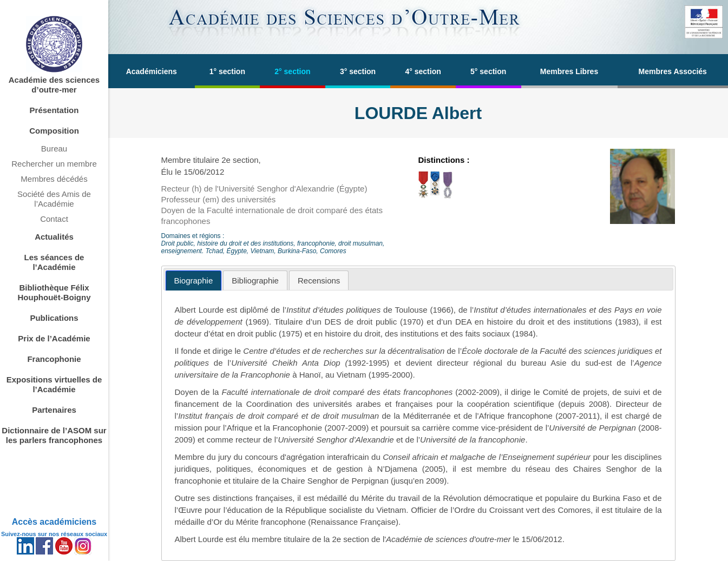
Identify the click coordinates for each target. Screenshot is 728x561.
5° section (488, 71)
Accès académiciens (54, 522)
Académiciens (152, 71)
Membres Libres (569, 71)
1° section (227, 71)
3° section (358, 71)
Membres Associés (673, 71)
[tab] (194, 280)
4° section (423, 71)
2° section (292, 71)
